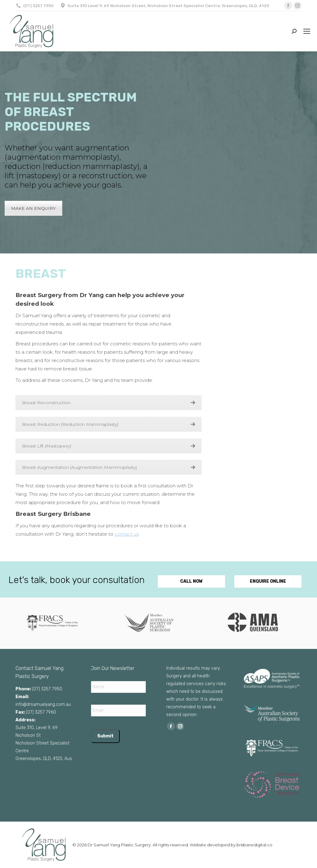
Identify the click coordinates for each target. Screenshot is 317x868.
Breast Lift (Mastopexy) (109, 446)
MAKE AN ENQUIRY (33, 208)
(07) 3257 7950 (38, 6)
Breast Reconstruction (109, 403)
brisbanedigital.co (254, 845)
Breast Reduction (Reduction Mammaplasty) (109, 424)
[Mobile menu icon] (307, 31)
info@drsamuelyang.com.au (43, 704)
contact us (127, 534)
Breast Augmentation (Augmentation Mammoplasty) (109, 467)
